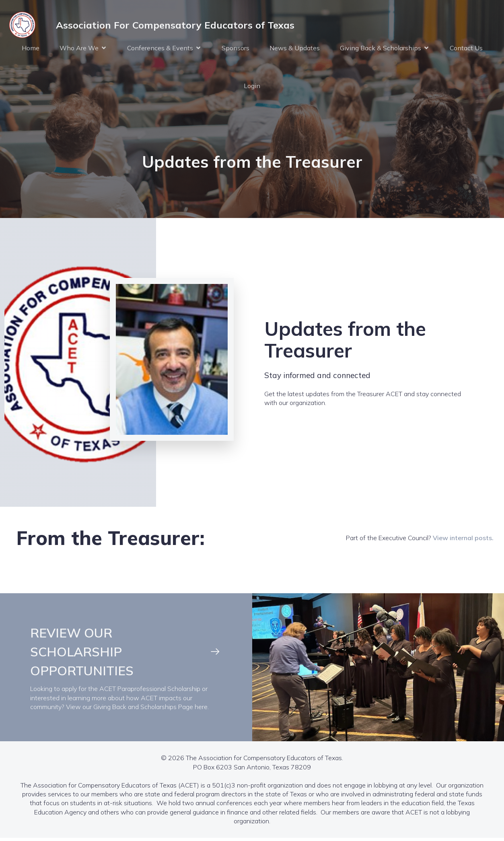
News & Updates (295, 49)
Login (252, 87)
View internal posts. (463, 540)
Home (31, 49)
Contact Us (466, 49)
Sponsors (236, 49)
